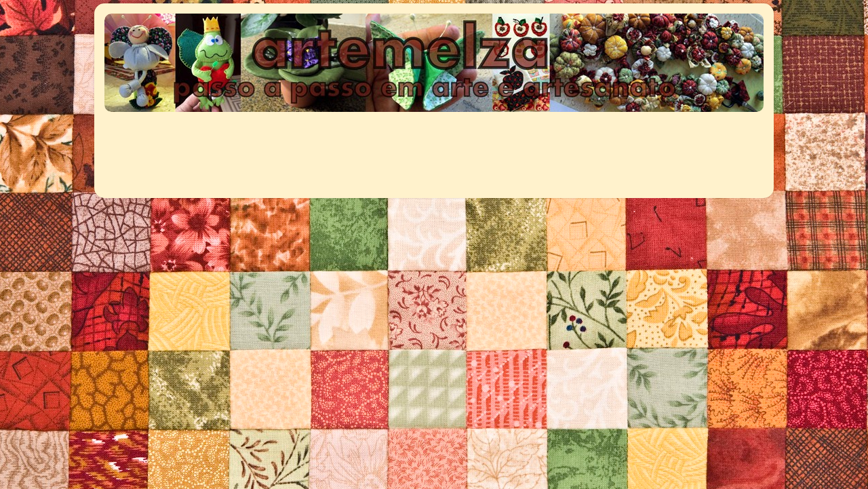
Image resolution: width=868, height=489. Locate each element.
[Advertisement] (353, 148)
